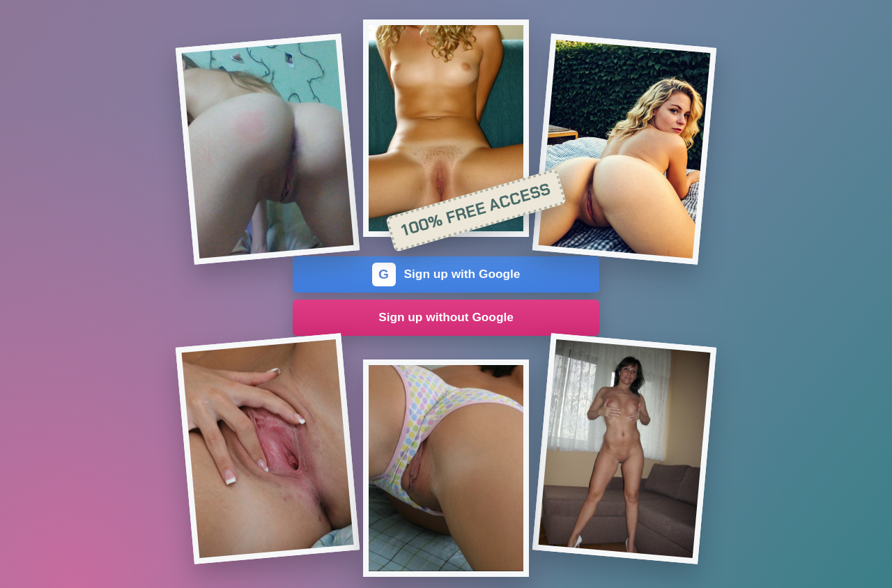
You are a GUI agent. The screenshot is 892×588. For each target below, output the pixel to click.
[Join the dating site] (268, 149)
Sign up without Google (446, 317)
